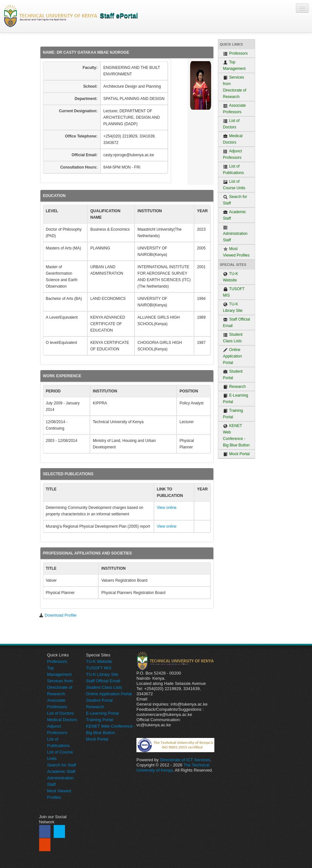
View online (167, 508)
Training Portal (233, 414)
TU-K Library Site (233, 307)
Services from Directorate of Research (235, 87)
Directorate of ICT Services (185, 760)
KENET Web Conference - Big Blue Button (237, 435)
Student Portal (233, 375)
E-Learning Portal (236, 399)
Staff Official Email (237, 323)
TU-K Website (231, 277)
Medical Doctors (233, 139)
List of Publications (234, 170)
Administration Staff (235, 234)
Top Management (234, 65)
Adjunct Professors (233, 154)
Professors (236, 54)
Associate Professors (235, 109)
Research (235, 387)
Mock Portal (237, 454)
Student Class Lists (233, 338)
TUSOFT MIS (234, 292)
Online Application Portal (233, 356)
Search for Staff (235, 200)
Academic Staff (235, 215)
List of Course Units (234, 185)
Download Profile (58, 615)
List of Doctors (231, 124)
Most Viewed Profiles (237, 252)
